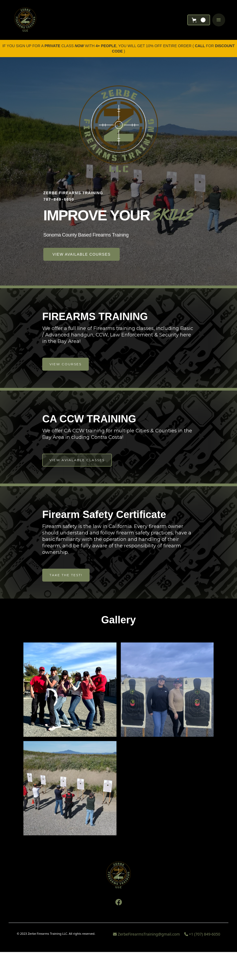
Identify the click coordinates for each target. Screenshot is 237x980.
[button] (199, 20)
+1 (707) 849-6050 (202, 934)
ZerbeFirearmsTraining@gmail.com (146, 934)
